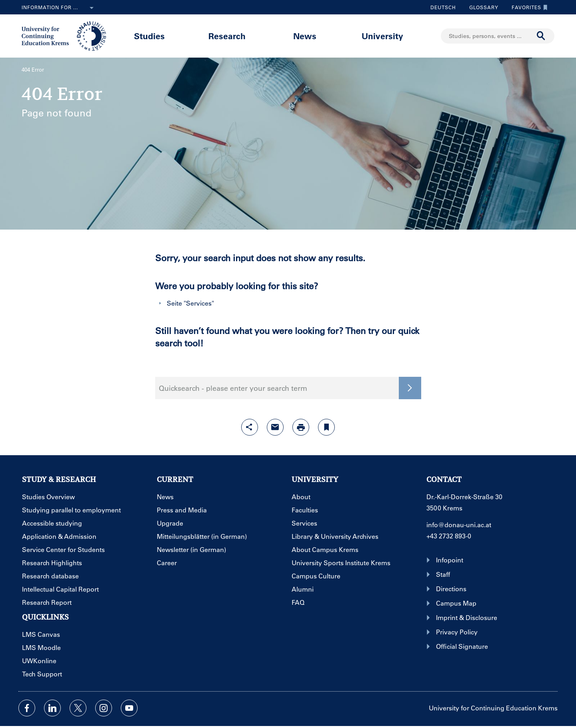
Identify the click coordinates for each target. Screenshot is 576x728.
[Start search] (541, 36)
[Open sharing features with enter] (250, 427)
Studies (149, 36)
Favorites (528, 7)
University (382, 36)
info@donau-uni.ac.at (459, 525)
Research (227, 36)
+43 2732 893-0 (449, 536)
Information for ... (59, 8)
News (305, 36)
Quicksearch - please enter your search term (233, 388)
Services (199, 303)
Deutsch (443, 7)
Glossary (481, 7)
